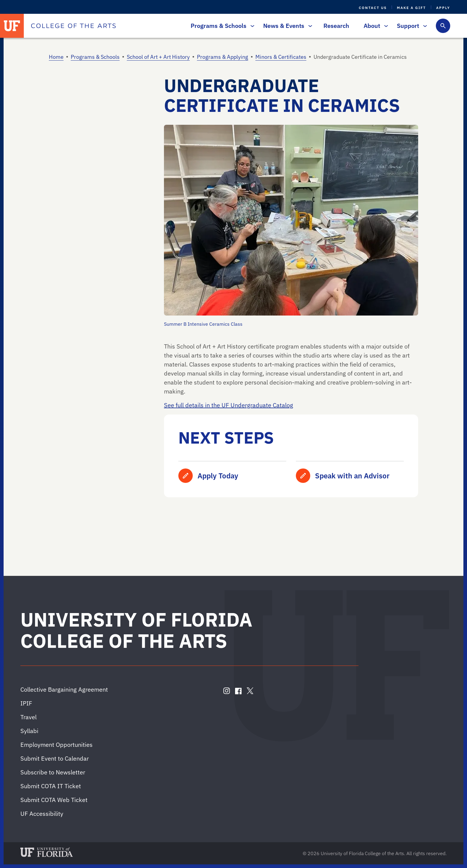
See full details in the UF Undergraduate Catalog (229, 405)
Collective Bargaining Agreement (64, 689)
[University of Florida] (12, 26)
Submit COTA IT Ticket (51, 786)
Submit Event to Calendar (55, 758)
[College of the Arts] (73, 26)
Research (336, 26)
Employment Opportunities (57, 745)
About (374, 26)
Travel (28, 717)
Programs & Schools (221, 26)
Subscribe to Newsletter (53, 772)
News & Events (286, 26)
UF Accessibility (42, 814)
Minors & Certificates (281, 57)
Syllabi (29, 731)
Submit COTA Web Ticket (54, 800)
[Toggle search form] (443, 26)
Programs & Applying (223, 57)
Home (56, 57)
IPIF (26, 703)
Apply (443, 8)
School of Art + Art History (158, 57)
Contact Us (373, 8)
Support (410, 26)
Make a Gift (411, 8)
